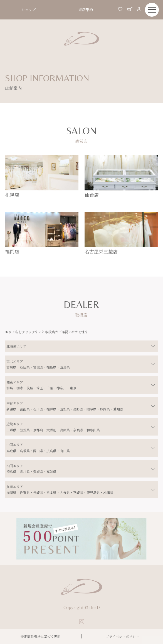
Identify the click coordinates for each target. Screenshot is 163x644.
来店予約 (86, 10)
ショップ (28, 10)
